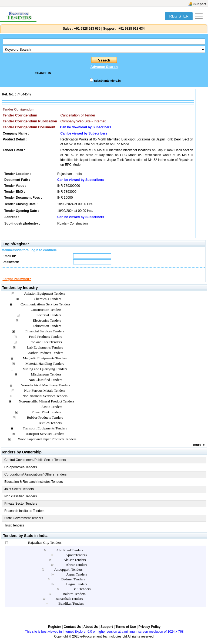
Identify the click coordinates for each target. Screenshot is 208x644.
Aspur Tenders (77, 579)
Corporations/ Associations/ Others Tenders (36, 479)
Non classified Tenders (21, 501)
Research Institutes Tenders (24, 516)
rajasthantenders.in (107, 81)
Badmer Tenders (73, 584)
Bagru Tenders (77, 589)
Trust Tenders (14, 530)
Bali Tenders (81, 594)
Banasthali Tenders (69, 603)
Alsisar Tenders (75, 565)
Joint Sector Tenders (19, 494)
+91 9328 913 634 (131, 29)
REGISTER (179, 16)
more (197, 450)
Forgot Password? (17, 284)
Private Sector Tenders (21, 508)
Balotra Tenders (74, 599)
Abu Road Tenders (70, 555)
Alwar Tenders (76, 569)
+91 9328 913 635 (87, 29)
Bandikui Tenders (71, 608)
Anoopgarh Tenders (68, 574)
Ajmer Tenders (76, 560)
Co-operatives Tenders (21, 472)
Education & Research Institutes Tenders (34, 487)
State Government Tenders (24, 523)
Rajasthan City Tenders (45, 547)
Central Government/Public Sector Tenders (35, 465)
